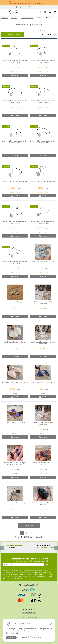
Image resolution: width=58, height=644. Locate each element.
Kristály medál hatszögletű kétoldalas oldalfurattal (43, 343)
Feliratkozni (49, 565)
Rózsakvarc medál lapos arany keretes (15, 382)
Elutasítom (35, 638)
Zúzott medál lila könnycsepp (15, 422)
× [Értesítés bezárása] (55, 3)
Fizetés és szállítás (29, 613)
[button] (41, 12)
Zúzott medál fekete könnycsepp (15, 503)
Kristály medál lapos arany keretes (15, 342)
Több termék (29, 526)
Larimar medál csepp (15, 302)
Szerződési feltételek (29, 617)
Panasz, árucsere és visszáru (29, 615)
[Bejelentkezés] (45, 12)
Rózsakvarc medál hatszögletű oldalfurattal (43, 423)
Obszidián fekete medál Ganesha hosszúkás (43, 504)
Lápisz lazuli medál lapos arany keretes (43, 382)
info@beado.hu (22, 7)
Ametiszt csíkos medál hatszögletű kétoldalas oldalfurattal (15, 463)
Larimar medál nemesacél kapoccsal (43, 262)
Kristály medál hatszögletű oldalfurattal (43, 303)
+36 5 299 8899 (36, 7)
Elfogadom (11, 638)
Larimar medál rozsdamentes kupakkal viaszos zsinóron (15, 61)
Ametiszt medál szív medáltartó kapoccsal (43, 463)
